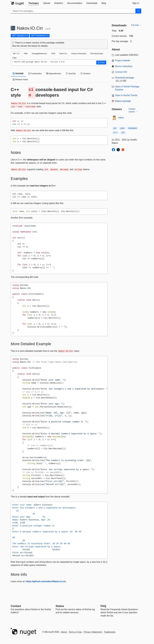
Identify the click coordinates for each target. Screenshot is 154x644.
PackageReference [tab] (40, 54)
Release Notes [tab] (20, 80)
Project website (123, 61)
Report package (123, 101)
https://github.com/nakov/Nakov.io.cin (46, 581)
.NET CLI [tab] (16, 54)
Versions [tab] (85, 74)
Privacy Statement (93, 632)
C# (123, 133)
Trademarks (110, 632)
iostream (133, 128)
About (64, 632)
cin (115, 128)
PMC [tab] (26, 54)
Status (60, 606)
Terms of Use (75, 632)
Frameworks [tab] (35, 74)
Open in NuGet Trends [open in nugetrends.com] (126, 95)
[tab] (34, 3)
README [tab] (18, 74)
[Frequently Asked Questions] (103, 606)
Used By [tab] (71, 74)
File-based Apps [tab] (97, 54)
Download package (125, 78)
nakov (121, 118)
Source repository (124, 66)
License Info (121, 72)
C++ (116, 133)
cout (122, 128)
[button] (101, 63)
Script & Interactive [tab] (79, 54)
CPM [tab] (53, 54)
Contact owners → (133, 110)
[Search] (138, 11)
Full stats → (136, 25)
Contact (16, 606)
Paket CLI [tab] (63, 54)
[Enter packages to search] (73, 11)
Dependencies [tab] (54, 74)
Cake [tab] (14, 58)
